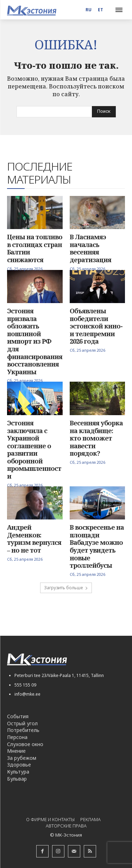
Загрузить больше (66, 588)
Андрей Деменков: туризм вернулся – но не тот (34, 539)
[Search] (104, 112)
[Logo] (32, 11)
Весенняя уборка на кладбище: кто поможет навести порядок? (96, 438)
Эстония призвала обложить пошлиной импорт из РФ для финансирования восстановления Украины (35, 341)
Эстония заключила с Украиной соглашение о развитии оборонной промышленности (34, 450)
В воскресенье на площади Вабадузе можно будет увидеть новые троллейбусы (97, 546)
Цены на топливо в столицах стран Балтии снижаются (35, 248)
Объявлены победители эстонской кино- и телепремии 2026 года (96, 326)
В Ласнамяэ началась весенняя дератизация (90, 248)
